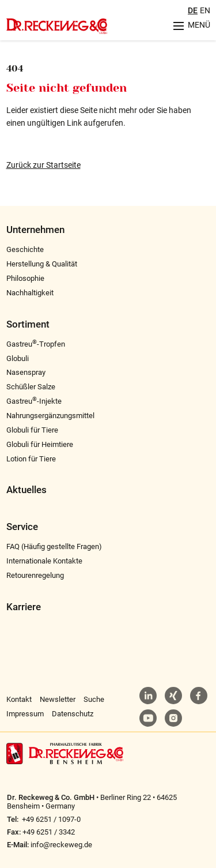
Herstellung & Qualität (42, 264)
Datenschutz (73, 714)
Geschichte (25, 249)
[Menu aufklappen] (188, 26)
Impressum (25, 714)
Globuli (18, 358)
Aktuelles (26, 490)
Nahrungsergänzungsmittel (50, 416)
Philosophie (25, 278)
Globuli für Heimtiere (40, 444)
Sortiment (28, 324)
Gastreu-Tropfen (36, 344)
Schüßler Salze (31, 387)
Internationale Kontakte (44, 561)
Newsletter (58, 699)
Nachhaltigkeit (30, 293)
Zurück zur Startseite (43, 165)
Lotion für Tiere (31, 459)
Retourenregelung (35, 575)
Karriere (24, 607)
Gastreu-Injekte (34, 401)
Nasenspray (26, 372)
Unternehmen (35, 230)
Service (22, 527)
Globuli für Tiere (32, 430)
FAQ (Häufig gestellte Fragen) (54, 546)
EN (205, 10)
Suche (94, 699)
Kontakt (19, 699)
